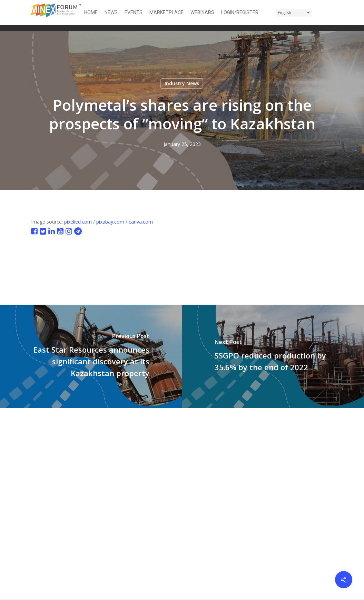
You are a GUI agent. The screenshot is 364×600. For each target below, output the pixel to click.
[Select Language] (294, 13)
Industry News (182, 83)
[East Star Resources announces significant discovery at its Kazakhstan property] (91, 356)
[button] (329, 13)
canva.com (141, 222)
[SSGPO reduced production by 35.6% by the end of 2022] (273, 356)
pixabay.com (110, 222)
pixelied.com (78, 222)
